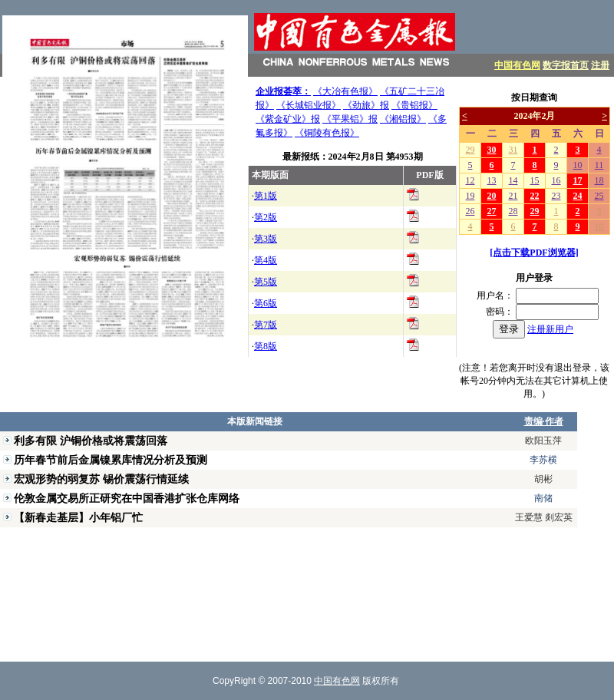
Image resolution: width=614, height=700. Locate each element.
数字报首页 (566, 65)
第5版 (266, 282)
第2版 (266, 217)
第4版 (266, 260)
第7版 (266, 325)
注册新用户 (550, 329)
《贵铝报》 (414, 105)
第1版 (266, 196)
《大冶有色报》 (345, 91)
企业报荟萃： (283, 91)
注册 (600, 65)
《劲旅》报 (366, 105)
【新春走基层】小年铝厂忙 (78, 517)
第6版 (266, 303)
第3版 (266, 239)
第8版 (266, 346)
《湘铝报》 (403, 119)
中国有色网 (517, 65)
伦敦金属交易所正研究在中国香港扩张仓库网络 (127, 498)
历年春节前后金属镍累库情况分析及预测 (111, 460)
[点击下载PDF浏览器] (534, 253)
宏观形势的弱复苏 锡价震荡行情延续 (101, 479)
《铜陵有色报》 (327, 133)
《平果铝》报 (350, 119)
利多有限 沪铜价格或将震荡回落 (91, 441)
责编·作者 (544, 421)
